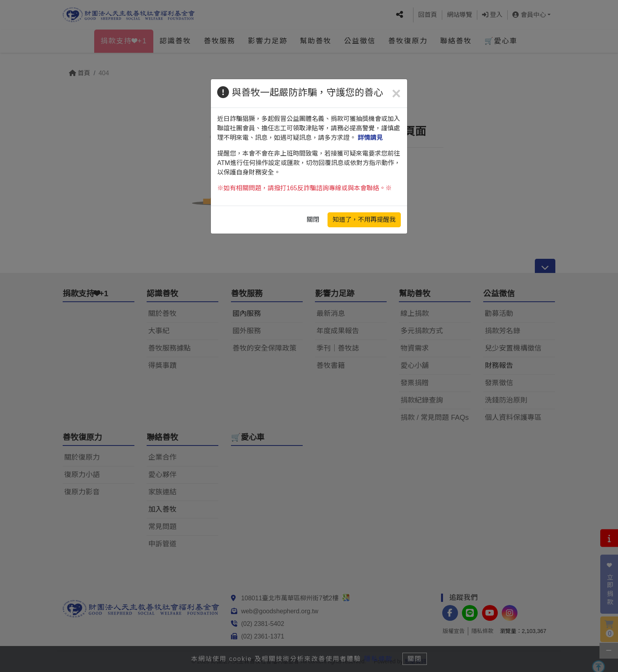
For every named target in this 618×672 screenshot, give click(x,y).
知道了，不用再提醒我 (364, 220)
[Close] (396, 93)
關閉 (313, 220)
